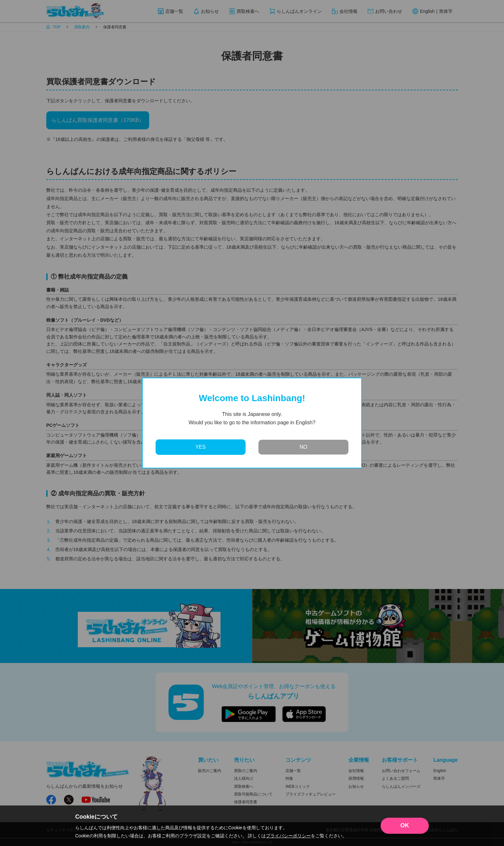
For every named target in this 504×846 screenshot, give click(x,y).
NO (303, 447)
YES (201, 447)
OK (405, 825)
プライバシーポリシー (288, 836)
